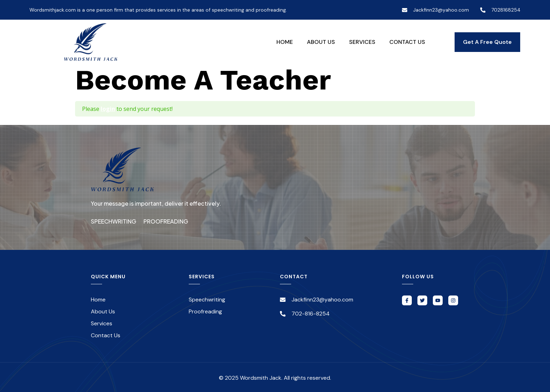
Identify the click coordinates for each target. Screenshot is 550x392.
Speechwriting (113, 221)
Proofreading (170, 221)
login (108, 109)
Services (362, 42)
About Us (321, 42)
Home (285, 42)
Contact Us (407, 42)
